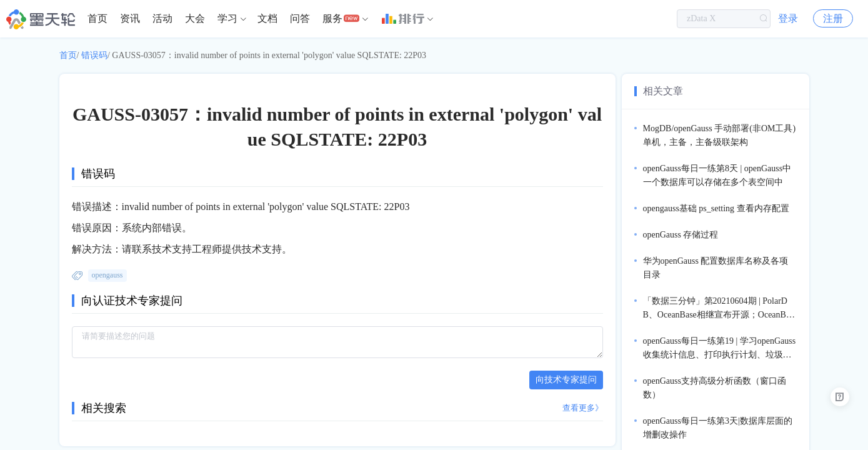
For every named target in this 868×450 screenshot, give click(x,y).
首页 (97, 18)
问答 (300, 18)
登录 (788, 18)
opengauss (107, 275)
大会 (195, 18)
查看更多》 (583, 408)
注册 (833, 18)
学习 (227, 18)
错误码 (94, 55)
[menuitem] (97, 19)
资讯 (130, 18)
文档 (267, 18)
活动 (162, 18)
